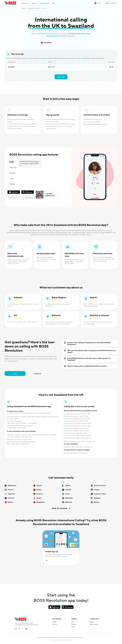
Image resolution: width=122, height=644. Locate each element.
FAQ (15, 374)
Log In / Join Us (111, 3)
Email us (74, 624)
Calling (54, 622)
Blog (53, 3)
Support (34, 3)
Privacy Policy (53, 637)
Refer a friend (44, 3)
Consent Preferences (78, 637)
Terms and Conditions (42, 637)
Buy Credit (61, 77)
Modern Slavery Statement (64, 637)
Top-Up (55, 624)
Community (94, 619)
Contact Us (38, 374)
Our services (57, 619)
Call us (73, 627)
